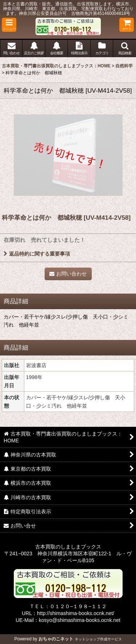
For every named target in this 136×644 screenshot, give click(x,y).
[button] (9, 25)
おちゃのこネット (56, 639)
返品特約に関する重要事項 (37, 254)
